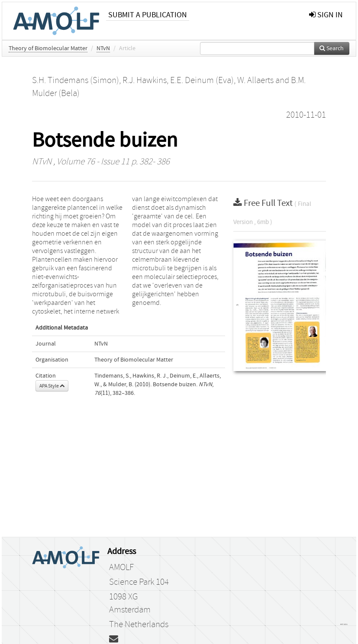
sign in (326, 15)
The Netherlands (139, 625)
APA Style (52, 386)
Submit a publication (148, 15)
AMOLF (121, 567)
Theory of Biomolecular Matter (48, 48)
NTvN (103, 48)
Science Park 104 (139, 582)
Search (332, 48)
